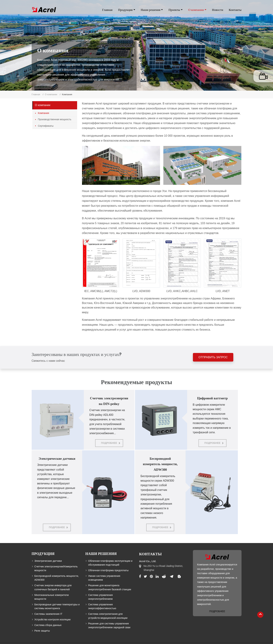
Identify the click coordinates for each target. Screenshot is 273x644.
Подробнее (109, 443)
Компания (44, 113)
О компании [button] (196, 10)
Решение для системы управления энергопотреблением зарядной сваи (109, 615)
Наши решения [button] (151, 10)
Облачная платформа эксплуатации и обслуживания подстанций (110, 553)
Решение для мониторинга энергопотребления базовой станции (110, 577)
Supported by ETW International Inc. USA (137, 638)
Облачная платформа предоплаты (108, 560)
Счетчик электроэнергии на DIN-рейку (109, 401)
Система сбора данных (48, 615)
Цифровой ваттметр (212, 398)
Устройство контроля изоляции (53, 609)
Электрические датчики (57, 459)
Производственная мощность (55, 119)
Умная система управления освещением (104, 568)
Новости (218, 10)
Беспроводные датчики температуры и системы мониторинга (57, 596)
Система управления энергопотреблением (100, 587)
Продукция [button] (125, 10)
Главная (107, 10)
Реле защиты (42, 621)
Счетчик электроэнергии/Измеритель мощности (56, 558)
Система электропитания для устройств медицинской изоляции (108, 606)
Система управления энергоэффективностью (102, 596)
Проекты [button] (174, 10)
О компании (51, 94)
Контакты (235, 10)
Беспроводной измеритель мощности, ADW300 (161, 461)
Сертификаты (46, 126)
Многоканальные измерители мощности (52, 587)
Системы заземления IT (48, 604)
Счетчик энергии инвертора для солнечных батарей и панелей (53, 577)
